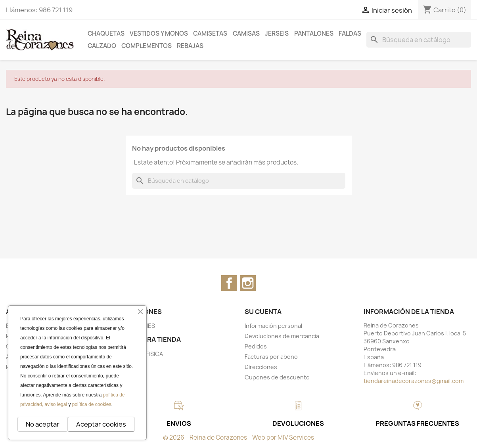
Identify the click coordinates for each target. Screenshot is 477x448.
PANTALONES (314, 34)
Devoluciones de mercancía (282, 336)
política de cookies (92, 404)
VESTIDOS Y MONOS (159, 34)
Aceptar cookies (101, 424)
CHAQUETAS (106, 34)
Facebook (229, 283)
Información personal (273, 326)
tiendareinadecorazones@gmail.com (414, 381)
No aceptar (43, 424)
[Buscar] (419, 40)
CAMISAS (246, 34)
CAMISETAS (210, 34)
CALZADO (102, 46)
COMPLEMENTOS (147, 46)
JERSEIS (277, 34)
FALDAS (350, 34)
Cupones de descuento (277, 377)
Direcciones (261, 367)
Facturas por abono (271, 357)
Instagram (248, 283)
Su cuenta (263, 312)
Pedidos (256, 346)
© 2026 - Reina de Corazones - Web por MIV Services (238, 437)
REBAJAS (190, 46)
